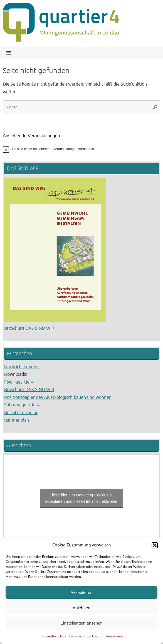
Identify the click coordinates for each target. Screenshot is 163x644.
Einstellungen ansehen (81, 623)
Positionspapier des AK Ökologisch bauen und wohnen (58, 397)
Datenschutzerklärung (86, 636)
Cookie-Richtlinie (54, 636)
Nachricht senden (21, 367)
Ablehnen (81, 608)
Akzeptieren (81, 592)
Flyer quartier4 (19, 382)
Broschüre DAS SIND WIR (29, 328)
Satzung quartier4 (22, 405)
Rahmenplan (17, 420)
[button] (155, 545)
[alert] (81, 149)
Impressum (114, 636)
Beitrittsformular (21, 413)
